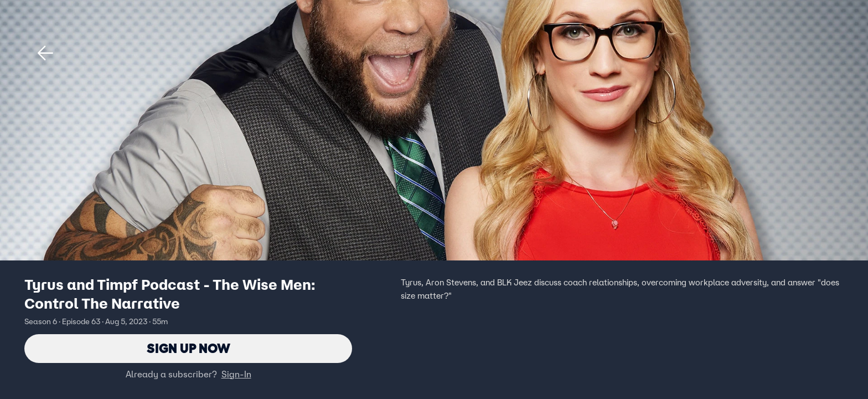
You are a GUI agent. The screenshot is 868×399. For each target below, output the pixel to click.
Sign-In (236, 374)
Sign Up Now (188, 348)
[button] (45, 53)
